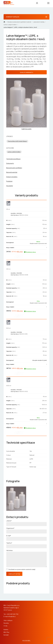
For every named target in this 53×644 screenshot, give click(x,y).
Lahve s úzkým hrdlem (10, 25)
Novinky (6, 623)
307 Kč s (17, 252)
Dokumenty (10, 163)
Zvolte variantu (26, 72)
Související (10, 186)
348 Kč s (17, 368)
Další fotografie (26, 129)
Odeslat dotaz (14, 574)
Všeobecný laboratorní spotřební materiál (19, 22)
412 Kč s (17, 428)
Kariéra (6, 630)
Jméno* (9, 521)
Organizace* (10, 528)
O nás (5, 626)
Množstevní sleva (30, 252)
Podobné (9, 181)
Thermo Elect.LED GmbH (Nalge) (17, 141)
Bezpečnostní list (12, 172)
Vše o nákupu (8, 620)
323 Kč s (17, 311)
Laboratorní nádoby (39, 22)
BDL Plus (6, 632)
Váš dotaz (9, 550)
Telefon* (9, 543)
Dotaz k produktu (12, 177)
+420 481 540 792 (12, 614)
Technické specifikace (13, 159)
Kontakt (6, 635)
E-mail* (9, 536)
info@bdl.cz (12, 616)
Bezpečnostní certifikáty (14, 168)
